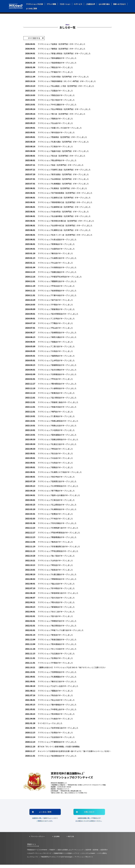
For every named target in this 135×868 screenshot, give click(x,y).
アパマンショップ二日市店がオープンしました (50, 319)
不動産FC (52, 853)
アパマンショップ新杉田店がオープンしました (50, 132)
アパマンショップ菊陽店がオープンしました (49, 469)
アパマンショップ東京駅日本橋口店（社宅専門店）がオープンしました (60, 221)
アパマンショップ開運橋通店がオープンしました (51, 539)
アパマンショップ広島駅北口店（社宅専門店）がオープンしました (58, 198)
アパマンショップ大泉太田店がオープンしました (51, 240)
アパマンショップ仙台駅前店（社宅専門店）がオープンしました (57, 179)
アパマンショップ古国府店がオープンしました (50, 249)
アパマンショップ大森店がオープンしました (49, 722)
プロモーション (65, 4)
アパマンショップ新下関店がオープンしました (50, 492)
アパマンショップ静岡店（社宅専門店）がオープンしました (55, 48)
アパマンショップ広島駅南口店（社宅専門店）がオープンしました (58, 207)
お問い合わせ (86, 815)
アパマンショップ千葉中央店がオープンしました (51, 296)
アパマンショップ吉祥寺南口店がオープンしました (52, 731)
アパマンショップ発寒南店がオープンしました (50, 244)
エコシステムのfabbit (88, 857)
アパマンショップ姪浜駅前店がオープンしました (51, 759)
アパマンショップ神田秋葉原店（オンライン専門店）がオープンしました (61, 81)
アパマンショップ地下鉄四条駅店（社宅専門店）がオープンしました (59, 193)
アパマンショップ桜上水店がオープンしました (50, 703)
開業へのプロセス (119, 4)
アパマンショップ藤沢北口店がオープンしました (51, 684)
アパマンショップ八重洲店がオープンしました (50, 417)
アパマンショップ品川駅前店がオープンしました (51, 399)
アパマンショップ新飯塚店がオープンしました (50, 310)
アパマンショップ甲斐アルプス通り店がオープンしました (54, 633)
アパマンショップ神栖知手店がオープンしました (51, 623)
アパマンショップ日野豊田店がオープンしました (51, 375)
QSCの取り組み (104, 4)
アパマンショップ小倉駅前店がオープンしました (51, 389)
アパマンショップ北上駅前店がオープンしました (51, 506)
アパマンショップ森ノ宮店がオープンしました (50, 558)
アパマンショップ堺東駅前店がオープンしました (51, 581)
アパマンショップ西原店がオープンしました (49, 118)
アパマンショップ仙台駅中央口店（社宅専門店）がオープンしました (59, 226)
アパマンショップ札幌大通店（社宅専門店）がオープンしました (57, 141)
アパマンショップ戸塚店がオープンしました (49, 305)
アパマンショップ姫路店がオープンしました (49, 693)
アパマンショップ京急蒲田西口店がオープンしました (53, 548)
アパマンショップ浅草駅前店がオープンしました (51, 675)
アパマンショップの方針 (35, 4)
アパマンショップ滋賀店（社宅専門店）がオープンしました (55, 43)
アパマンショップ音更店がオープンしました (49, 516)
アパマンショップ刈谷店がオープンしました (49, 460)
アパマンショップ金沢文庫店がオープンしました (51, 371)
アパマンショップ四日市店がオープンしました (50, 478)
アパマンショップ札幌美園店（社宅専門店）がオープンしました (57, 184)
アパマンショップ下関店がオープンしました (49, 324)
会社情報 (57, 840)
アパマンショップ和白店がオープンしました (49, 698)
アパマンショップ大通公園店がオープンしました (51, 577)
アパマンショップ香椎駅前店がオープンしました (51, 366)
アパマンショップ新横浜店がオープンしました (50, 394)
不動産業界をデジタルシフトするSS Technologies (57, 860)
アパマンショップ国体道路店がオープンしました (51, 57)
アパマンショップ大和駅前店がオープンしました (51, 268)
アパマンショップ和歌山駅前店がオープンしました (52, 422)
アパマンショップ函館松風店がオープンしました (51, 272)
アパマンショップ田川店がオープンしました (49, 619)
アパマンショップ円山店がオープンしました (49, 329)
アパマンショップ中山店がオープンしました (49, 263)
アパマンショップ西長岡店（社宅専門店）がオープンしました (56, 137)
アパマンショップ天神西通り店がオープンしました (52, 530)
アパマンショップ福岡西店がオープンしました (50, 357)
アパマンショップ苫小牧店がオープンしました (50, 99)
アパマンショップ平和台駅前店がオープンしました (52, 553)
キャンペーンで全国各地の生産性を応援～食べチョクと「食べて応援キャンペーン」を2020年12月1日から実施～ (68, 754)
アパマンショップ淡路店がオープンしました (49, 90)
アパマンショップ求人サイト (84, 860)
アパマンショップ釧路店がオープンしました (49, 343)
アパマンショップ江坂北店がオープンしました (50, 502)
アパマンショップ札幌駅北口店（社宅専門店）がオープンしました (58, 230)
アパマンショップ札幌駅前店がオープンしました (51, 511)
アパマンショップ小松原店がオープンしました (50, 432)
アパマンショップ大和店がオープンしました (49, 352)
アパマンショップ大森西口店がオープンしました (51, 258)
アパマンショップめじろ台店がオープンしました (51, 651)
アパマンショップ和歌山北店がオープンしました (51, 427)
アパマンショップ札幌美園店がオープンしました (51, 679)
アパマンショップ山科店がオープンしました (49, 563)
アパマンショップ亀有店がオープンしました (49, 544)
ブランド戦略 (51, 4)
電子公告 (71, 840)
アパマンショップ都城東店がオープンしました (50, 609)
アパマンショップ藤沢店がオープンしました (49, 254)
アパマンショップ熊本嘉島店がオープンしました (51, 647)
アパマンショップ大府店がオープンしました (49, 464)
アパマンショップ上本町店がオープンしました (50, 361)
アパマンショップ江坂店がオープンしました (49, 146)
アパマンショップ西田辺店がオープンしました (50, 95)
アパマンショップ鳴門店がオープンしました (49, 413)
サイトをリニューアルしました (44, 726)
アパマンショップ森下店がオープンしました (49, 301)
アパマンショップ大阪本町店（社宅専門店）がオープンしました (57, 212)
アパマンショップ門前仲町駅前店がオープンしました (53, 534)
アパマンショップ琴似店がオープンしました (49, 450)
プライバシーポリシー (38, 840)
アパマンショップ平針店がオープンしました (49, 380)
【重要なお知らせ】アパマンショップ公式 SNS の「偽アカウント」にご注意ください (65, 670)
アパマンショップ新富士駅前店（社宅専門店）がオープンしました (58, 53)
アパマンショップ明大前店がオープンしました (50, 605)
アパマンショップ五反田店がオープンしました (50, 740)
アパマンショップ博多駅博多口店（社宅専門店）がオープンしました (59, 202)
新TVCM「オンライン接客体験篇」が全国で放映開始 (52, 750)
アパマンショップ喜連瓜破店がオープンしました (51, 642)
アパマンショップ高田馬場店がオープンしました (51, 62)
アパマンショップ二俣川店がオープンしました (50, 347)
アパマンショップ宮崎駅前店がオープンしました (51, 333)
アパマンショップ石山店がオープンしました (49, 123)
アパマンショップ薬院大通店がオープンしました (51, 338)
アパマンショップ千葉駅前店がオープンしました (51, 745)
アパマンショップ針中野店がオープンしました (50, 591)
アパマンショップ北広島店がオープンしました (50, 656)
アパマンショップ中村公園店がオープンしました (51, 104)
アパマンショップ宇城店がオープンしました (49, 71)
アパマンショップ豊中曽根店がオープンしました (51, 707)
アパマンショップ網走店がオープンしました (49, 67)
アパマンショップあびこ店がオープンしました (50, 614)
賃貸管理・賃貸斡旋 (92, 853)
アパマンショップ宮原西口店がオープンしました (51, 483)
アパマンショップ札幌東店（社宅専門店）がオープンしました (56, 188)
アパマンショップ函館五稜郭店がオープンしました (52, 441)
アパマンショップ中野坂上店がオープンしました (51, 712)
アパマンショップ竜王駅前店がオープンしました (51, 628)
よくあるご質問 (31, 8)
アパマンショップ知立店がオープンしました (49, 455)
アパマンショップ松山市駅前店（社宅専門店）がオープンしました (58, 109)
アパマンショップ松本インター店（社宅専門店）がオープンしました (59, 235)
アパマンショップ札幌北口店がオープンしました (51, 446)
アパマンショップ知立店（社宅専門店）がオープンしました (55, 156)
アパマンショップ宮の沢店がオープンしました (50, 600)
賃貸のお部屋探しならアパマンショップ (70, 853)
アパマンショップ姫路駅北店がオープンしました (51, 282)
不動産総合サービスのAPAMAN (37, 853)
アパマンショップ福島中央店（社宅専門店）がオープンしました (57, 151)
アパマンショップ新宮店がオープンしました (49, 637)
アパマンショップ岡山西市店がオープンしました (51, 160)
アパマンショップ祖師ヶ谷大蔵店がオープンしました (53, 497)
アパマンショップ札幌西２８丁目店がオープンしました (53, 474)
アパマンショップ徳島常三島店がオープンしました (52, 403)
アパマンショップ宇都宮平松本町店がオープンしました (53, 277)
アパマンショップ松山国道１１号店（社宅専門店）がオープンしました (60, 85)
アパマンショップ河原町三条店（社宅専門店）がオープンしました (58, 170)
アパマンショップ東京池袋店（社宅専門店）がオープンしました (57, 174)
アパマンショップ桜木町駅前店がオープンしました (52, 315)
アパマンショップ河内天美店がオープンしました (51, 525)
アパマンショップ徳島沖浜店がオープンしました (51, 408)
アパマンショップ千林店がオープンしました (49, 520)
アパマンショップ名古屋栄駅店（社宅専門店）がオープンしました (58, 216)
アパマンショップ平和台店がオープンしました (50, 287)
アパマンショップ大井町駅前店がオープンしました (52, 488)
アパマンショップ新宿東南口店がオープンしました (52, 595)
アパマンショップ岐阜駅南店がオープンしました (51, 291)
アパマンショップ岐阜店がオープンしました (49, 572)
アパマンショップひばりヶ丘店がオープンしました (52, 689)
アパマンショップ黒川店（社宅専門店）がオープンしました (55, 113)
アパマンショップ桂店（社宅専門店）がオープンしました (54, 165)
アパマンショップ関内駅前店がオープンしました (51, 385)
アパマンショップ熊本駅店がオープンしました (50, 717)
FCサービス (78, 4)
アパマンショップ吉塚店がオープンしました (49, 661)
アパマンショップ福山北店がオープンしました (50, 586)
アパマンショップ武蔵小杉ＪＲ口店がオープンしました (53, 127)
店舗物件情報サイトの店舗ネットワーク (66, 857)
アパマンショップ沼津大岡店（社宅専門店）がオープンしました (57, 76)
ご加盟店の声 (90, 4)
